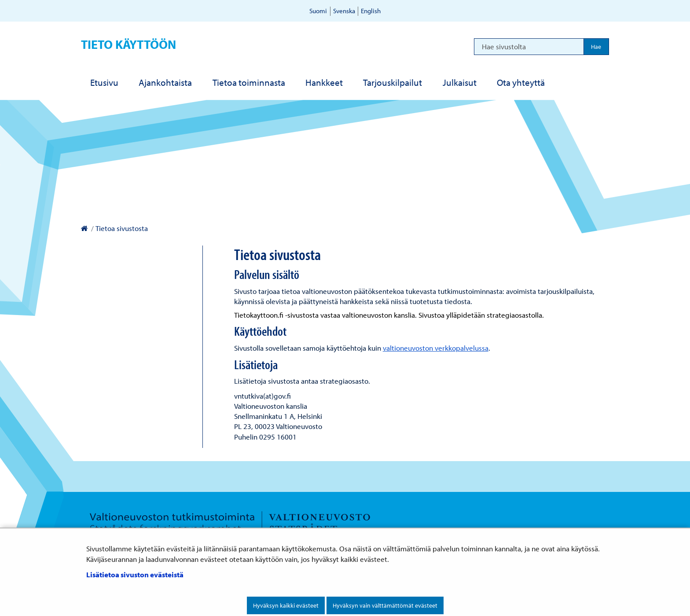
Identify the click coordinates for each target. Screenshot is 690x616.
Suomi (318, 11)
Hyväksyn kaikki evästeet (286, 605)
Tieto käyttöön (128, 44)
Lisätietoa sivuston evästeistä (135, 574)
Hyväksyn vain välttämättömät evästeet (385, 605)
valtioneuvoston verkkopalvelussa (436, 348)
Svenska (344, 11)
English (371, 11)
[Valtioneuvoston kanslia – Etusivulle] (84, 228)
